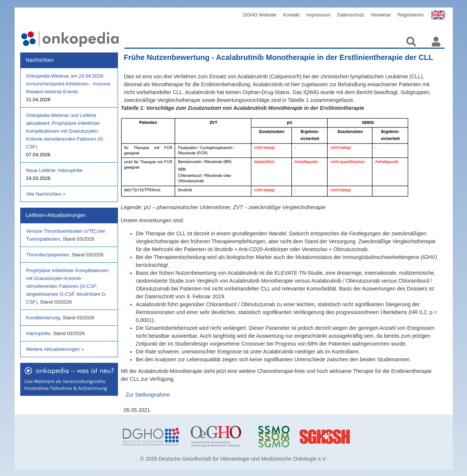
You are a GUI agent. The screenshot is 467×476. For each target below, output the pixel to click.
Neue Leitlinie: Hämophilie (54, 170)
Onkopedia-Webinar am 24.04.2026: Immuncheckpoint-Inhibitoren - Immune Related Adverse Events (68, 84)
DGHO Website (260, 15)
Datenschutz (351, 15)
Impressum (318, 15)
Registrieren (410, 15)
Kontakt (291, 15)
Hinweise (381, 15)
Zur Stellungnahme (148, 395)
